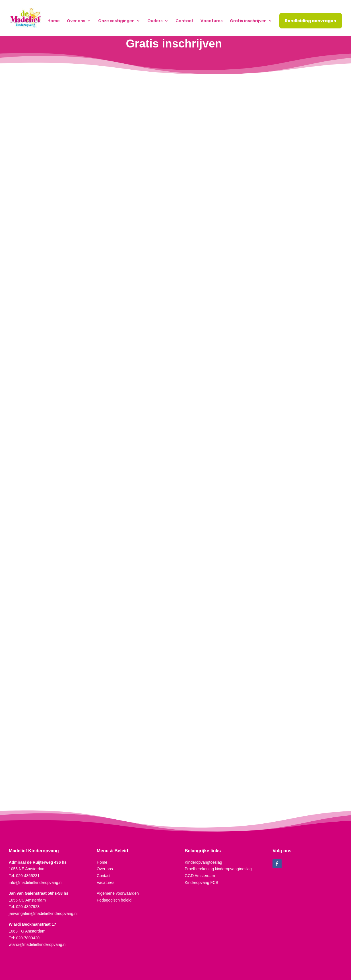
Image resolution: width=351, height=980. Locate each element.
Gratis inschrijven (248, 21)
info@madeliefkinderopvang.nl (36, 882)
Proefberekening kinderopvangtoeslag (218, 869)
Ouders (155, 21)
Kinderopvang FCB (201, 882)
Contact (184, 21)
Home (54, 21)
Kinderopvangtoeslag (203, 862)
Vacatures (212, 21)
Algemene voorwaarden (118, 893)
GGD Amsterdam (200, 876)
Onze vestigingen (116, 21)
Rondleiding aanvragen (311, 21)
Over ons (76, 21)
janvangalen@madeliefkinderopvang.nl (43, 913)
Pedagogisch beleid (114, 900)
